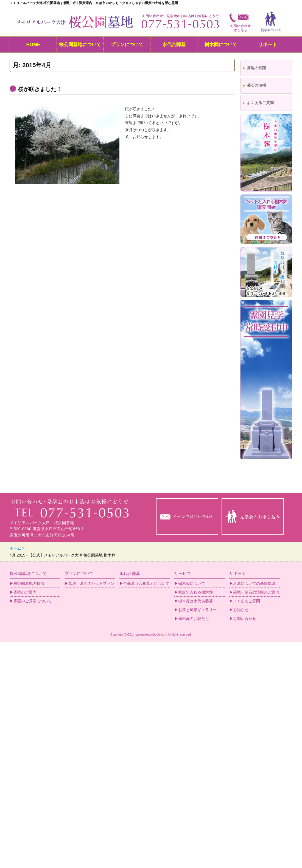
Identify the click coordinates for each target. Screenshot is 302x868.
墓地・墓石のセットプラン (91, 583)
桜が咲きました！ (40, 89)
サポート (268, 45)
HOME (33, 45)
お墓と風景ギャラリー (197, 610)
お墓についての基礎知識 (254, 583)
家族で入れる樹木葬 (195, 592)
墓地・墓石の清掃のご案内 (256, 592)
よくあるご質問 (260, 103)
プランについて (127, 45)
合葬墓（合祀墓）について (146, 583)
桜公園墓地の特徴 (29, 583)
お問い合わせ (245, 619)
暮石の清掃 (256, 85)
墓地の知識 (256, 68)
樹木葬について (221, 45)
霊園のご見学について (33, 601)
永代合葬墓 (174, 45)
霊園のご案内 (25, 592)
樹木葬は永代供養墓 (195, 601)
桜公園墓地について (80, 45)
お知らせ (241, 610)
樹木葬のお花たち (194, 619)
